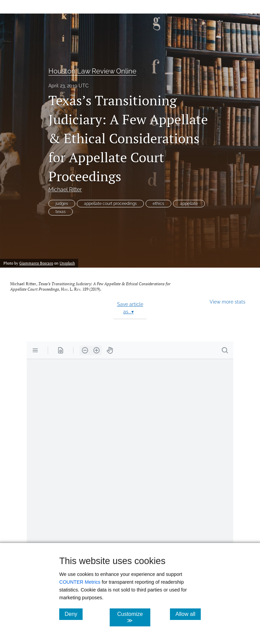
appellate (189, 204)
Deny (74, 614)
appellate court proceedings (110, 204)
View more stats (227, 302)
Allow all (188, 614)
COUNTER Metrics (80, 582)
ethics (158, 204)
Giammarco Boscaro (36, 263)
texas (61, 212)
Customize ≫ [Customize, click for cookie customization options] (134, 617)
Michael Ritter (65, 190)
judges (62, 204)
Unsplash (67, 263)
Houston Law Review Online (92, 71)
